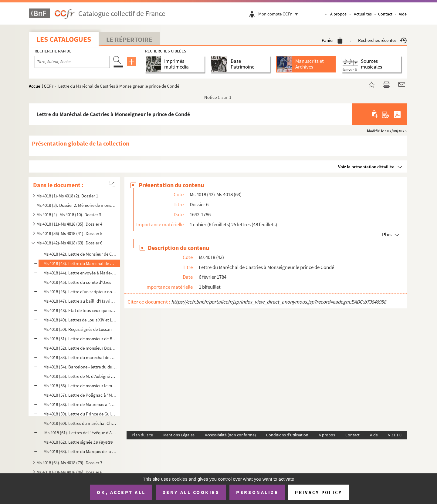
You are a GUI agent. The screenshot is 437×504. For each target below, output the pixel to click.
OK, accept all (121, 492)
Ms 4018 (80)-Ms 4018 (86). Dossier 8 (69, 472)
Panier (332, 40)
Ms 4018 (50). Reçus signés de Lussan (78, 329)
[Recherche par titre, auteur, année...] (72, 62)
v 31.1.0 (395, 435)
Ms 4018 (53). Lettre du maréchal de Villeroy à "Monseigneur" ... (80, 357)
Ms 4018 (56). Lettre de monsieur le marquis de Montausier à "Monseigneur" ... (80, 386)
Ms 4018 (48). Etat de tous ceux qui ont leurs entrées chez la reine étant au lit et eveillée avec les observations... (80, 310)
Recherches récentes (382, 40)
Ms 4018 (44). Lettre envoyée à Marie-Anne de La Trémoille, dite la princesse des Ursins (80, 273)
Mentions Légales (179, 435)
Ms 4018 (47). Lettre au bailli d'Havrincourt (80, 301)
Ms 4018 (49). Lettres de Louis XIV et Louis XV (80, 320)
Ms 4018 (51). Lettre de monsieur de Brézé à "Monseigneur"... (80, 339)
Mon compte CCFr (279, 14)
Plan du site (142, 435)
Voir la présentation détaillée (366, 167)
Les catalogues (64, 39)
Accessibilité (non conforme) (230, 435)
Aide (403, 14)
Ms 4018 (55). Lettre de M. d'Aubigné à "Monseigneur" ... (80, 376)
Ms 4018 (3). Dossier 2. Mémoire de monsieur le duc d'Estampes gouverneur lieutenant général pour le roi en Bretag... (76, 205)
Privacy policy (318, 492)
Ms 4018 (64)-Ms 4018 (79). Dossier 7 (69, 463)
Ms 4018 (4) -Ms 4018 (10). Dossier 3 (69, 215)
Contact (385, 14)
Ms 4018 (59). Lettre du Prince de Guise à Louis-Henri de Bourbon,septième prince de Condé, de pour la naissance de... (80, 414)
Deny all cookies (191, 492)
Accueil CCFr (41, 86)
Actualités (363, 14)
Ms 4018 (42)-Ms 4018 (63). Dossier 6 (69, 243)
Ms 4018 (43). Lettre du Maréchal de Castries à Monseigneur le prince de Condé (80, 263)
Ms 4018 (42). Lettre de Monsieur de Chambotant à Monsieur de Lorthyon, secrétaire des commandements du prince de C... (80, 254)
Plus (387, 234)
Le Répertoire (129, 39)
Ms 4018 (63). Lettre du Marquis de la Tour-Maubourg (80, 451)
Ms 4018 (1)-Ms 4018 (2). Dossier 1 (67, 196)
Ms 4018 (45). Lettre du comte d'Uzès (77, 282)
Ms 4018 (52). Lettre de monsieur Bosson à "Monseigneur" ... (80, 348)
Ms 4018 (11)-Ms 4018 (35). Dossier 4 (69, 224)
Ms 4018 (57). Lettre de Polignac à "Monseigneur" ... (80, 395)
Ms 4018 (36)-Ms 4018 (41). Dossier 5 (69, 233)
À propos (338, 14)
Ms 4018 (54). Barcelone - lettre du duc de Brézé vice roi (80, 367)
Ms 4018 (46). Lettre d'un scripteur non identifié (80, 292)
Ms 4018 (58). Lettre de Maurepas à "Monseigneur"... (80, 404)
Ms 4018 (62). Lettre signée (78, 442)
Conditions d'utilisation (287, 435)
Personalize (257, 492)
